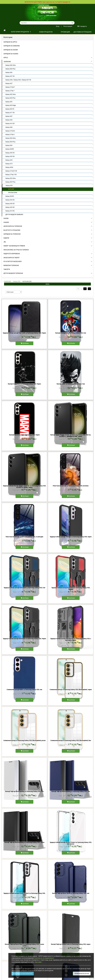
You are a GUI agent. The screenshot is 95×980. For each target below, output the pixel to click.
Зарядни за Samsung (12, 46)
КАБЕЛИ (6, 238)
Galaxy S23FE (10, 196)
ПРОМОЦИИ (65, 32)
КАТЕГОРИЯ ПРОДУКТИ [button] (21, 32)
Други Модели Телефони (13, 273)
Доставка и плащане (83, 32)
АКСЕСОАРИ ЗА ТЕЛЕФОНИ (13, 226)
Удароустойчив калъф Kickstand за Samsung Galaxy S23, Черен (24, 639)
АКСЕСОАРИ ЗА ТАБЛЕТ (12, 258)
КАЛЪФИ (11, 189)
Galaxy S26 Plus (10, 69)
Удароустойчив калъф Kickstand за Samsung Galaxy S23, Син (24, 588)
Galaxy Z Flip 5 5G (11, 175)
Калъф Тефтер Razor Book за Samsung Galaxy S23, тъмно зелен (24, 945)
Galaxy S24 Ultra (11, 138)
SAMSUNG (7, 62)
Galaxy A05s (9, 167)
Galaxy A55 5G (10, 153)
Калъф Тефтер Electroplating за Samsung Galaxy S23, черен (24, 842)
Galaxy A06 (9, 127)
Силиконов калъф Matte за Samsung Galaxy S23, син (24, 690)
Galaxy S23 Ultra (11, 178)
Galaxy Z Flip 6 (10, 135)
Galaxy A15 (9, 164)
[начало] (5, 30)
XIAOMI (6, 218)
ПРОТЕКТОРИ (13, 193)
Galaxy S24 (9, 145)
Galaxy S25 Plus (10, 98)
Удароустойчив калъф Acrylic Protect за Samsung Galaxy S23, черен (24, 894)
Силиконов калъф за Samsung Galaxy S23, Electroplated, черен (71, 690)
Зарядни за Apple (10, 42)
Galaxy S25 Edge (11, 105)
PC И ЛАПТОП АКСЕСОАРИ (12, 261)
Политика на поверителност (13, 8)
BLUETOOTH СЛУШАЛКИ (12, 230)
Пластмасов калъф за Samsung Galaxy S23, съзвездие (24, 537)
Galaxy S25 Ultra (11, 94)
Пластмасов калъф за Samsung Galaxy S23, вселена (71, 486)
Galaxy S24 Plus (10, 142)
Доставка (7, 6)
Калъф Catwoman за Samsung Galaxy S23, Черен (24, 384)
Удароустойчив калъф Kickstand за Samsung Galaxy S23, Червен (71, 588)
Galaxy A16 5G (10, 124)
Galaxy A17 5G (10, 113)
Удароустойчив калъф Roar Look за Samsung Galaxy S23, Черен (24, 333)
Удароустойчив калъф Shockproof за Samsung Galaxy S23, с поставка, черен (71, 639)
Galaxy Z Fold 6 (10, 131)
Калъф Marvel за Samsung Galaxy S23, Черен (24, 435)
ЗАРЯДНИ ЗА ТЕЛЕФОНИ (12, 234)
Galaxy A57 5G (10, 76)
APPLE (6, 58)
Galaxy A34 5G (10, 204)
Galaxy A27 (9, 84)
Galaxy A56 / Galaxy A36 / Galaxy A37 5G (18, 80)
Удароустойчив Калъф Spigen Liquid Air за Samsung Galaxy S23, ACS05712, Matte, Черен (24, 487)
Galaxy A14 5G (10, 211)
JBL (5, 242)
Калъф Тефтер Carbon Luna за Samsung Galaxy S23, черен (71, 944)
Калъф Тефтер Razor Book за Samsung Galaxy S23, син (71, 893)
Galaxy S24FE (10, 149)
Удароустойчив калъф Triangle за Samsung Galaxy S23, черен (71, 537)
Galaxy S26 (9, 72)
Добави (25, 343)
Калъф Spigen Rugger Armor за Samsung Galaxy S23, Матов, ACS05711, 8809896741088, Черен (71, 436)
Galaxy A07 (9, 116)
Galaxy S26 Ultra (11, 65)
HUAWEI (6, 222)
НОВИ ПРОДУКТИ (46, 32)
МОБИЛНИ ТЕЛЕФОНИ (11, 265)
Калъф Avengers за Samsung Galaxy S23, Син (71, 333)
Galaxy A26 (9, 120)
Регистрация (67, 26)
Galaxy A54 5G (10, 200)
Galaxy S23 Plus (10, 182)
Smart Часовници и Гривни (14, 246)
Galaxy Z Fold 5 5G (11, 171)
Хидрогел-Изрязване (12, 254)
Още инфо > (39, 962)
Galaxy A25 (9, 160)
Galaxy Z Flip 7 (10, 91)
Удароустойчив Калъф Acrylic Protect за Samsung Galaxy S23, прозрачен (71, 843)
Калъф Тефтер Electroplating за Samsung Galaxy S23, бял (24, 791)
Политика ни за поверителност (44, 958)
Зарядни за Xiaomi (11, 50)
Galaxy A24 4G (10, 207)
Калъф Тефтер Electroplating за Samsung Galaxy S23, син (71, 791)
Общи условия (16, 6)
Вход (58, 26)
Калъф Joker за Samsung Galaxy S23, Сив (71, 384)
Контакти (7, 10)
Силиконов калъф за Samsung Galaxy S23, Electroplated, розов (24, 740)
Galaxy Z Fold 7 (10, 87)
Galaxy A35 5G (10, 156)
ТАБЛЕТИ (7, 269)
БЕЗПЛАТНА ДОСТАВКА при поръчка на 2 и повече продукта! (47, 2)
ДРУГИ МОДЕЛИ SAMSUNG (14, 215)
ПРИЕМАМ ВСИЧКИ (82, 974)
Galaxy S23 (9, 186)
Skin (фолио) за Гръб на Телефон (16, 250)
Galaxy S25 (9, 102)
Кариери (14, 10)
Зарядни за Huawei (11, 54)
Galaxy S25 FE (10, 109)
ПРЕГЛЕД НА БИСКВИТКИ (23, 974)
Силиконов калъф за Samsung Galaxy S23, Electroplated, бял (71, 740)
